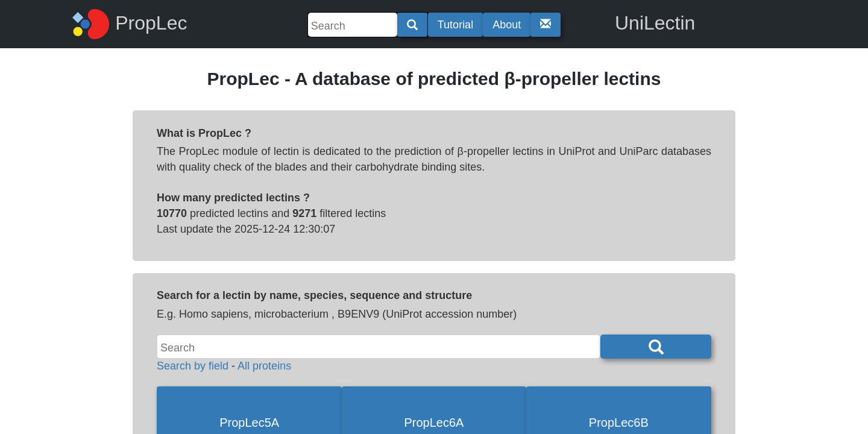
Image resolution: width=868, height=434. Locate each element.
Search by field (193, 366)
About (507, 25)
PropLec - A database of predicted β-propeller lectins (434, 79)
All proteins (264, 366)
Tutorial (455, 25)
